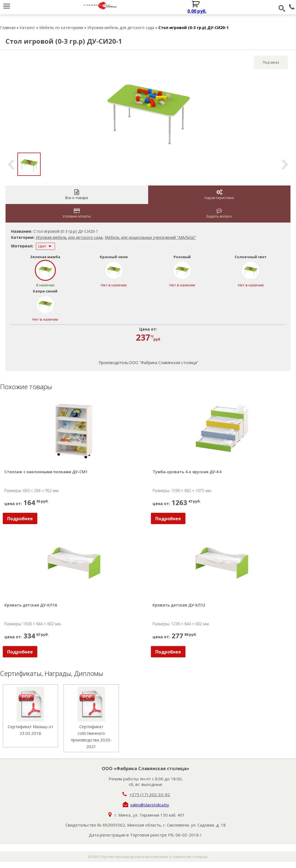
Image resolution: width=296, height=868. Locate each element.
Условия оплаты (77, 213)
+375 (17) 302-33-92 (150, 794)
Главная (8, 28)
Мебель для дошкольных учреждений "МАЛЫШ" (150, 237)
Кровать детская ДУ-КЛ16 (31, 605)
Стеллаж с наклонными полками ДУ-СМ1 (46, 472)
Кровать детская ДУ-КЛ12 (179, 605)
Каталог (27, 28)
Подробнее (20, 519)
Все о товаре (77, 195)
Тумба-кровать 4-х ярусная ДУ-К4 (187, 472)
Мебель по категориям (61, 28)
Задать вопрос (219, 213)
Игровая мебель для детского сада (121, 28)
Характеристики (219, 195)
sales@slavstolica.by (150, 805)
